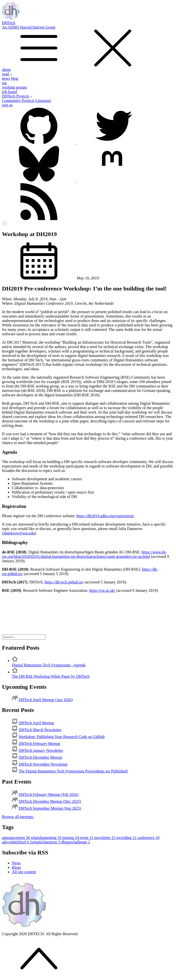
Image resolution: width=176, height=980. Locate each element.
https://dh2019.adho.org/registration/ (105, 516)
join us (7, 105)
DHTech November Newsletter (43, 764)
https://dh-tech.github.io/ (64, 582)
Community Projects (18, 101)
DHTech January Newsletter (41, 750)
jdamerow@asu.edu (19, 533)
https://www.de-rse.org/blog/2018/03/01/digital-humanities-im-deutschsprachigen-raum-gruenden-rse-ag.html (84, 554)
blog (15, 78)
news (6, 78)
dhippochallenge (76, 842)
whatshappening (47, 838)
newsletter (105, 838)
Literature (43, 101)
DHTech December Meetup (40, 757)
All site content (24, 872)
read (7, 74)
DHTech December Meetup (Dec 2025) (50, 801)
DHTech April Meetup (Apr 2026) (46, 700)
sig (4, 83)
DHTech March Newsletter (40, 730)
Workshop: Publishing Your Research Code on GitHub (62, 737)
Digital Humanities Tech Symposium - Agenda (49, 665)
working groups (14, 87)
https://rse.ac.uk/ (102, 590)
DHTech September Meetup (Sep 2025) (50, 808)
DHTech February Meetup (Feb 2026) (49, 795)
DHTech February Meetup (40, 744)
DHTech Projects (17, 96)
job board (9, 92)
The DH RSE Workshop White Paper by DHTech (51, 676)
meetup (71, 838)
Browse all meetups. (18, 817)
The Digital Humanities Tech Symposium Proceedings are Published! (73, 771)
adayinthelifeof (16, 842)
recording (127, 838)
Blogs (16, 867)
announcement (16, 838)
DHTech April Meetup (36, 723)
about (6, 70)
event (87, 838)
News (16, 863)
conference (148, 838)
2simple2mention (45, 842)
